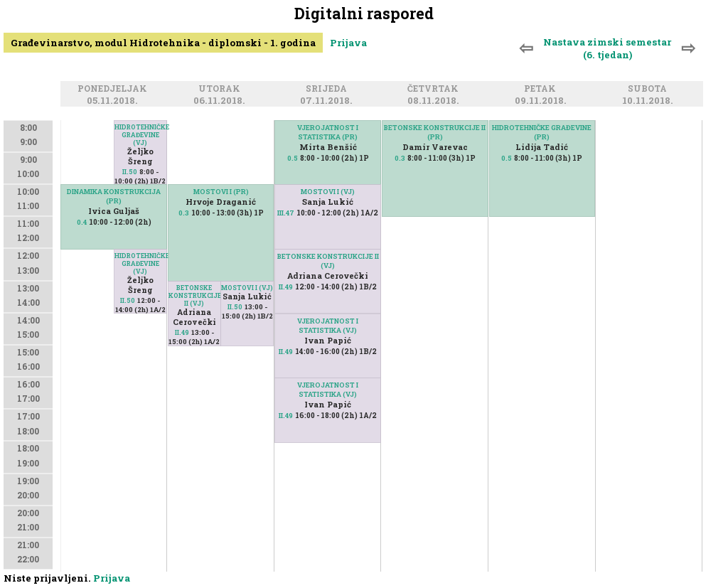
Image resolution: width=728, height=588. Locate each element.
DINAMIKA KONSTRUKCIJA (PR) (114, 196)
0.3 (184, 213)
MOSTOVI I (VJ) (247, 288)
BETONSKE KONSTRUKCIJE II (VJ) (194, 295)
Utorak (221, 89)
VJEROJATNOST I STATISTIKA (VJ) (328, 390)
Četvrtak (435, 89)
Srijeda (328, 89)
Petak (542, 89)
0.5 (293, 158)
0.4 (82, 222)
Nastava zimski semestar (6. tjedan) (607, 48)
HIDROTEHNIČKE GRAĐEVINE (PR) (542, 132)
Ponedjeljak (114, 89)
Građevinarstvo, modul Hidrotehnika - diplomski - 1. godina (163, 43)
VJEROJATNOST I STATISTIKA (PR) (328, 132)
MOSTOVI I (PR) (221, 192)
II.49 (182, 332)
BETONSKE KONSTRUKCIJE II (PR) (435, 132)
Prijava (348, 43)
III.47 (286, 213)
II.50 (130, 172)
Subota (649, 89)
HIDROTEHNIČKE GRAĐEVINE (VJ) (140, 135)
